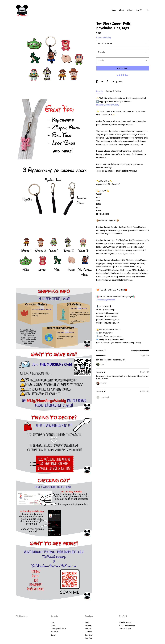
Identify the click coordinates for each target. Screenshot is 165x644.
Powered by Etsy (125, 629)
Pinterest (88, 629)
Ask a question (117, 82)
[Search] (148, 11)
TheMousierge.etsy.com (106, 300)
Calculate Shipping (104, 38)
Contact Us (55, 632)
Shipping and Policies (58, 629)
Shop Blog (89, 635)
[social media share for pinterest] (108, 82)
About (121, 10)
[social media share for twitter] (103, 82)
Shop (114, 10)
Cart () (139, 10)
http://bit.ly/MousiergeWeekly (108, 105)
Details (100, 91)
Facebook (88, 632)
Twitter (87, 622)
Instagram (88, 625)
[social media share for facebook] (98, 82)
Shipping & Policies (113, 91)
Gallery (130, 10)
